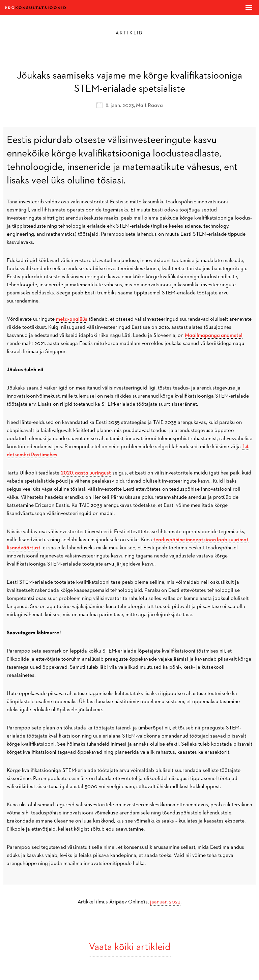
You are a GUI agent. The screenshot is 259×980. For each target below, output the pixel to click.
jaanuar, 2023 (165, 902)
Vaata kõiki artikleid (130, 947)
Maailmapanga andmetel (214, 336)
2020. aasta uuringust (86, 473)
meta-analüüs (72, 319)
